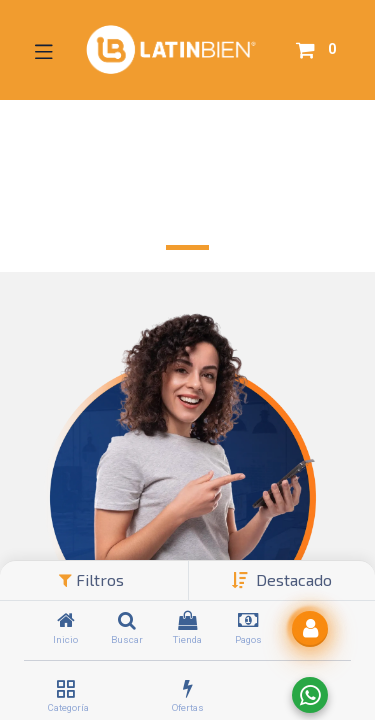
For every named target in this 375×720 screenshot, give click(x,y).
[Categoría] (65, 689)
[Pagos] (248, 621)
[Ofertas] (188, 689)
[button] (294, 579)
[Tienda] (187, 621)
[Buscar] (127, 621)
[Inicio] (66, 621)
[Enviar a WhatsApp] (310, 695)
